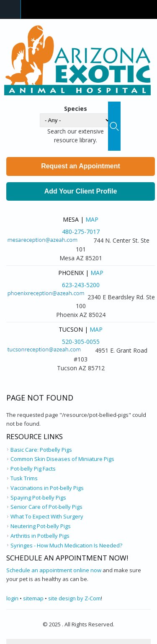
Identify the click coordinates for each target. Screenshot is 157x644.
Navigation (10, 9)
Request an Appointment (81, 166)
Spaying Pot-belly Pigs (38, 497)
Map (92, 219)
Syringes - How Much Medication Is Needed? (66, 545)
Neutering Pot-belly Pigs (41, 526)
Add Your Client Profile (81, 191)
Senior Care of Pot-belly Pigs (46, 507)
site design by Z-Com (75, 598)
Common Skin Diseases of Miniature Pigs (62, 459)
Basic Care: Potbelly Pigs (41, 450)
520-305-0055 (81, 342)
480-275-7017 (81, 232)
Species (76, 109)
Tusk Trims (24, 478)
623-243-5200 (81, 285)
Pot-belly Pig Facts (33, 469)
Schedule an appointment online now (54, 570)
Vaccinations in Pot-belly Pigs (47, 488)
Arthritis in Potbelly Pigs (40, 536)
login (12, 598)
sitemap (33, 598)
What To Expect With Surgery (47, 516)
